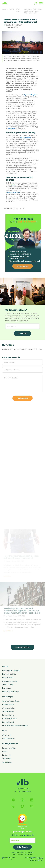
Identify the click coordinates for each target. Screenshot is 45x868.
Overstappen (7, 758)
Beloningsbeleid (8, 722)
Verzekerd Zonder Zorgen (11, 701)
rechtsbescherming (13, 192)
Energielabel (7, 688)
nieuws (11, 9)
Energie (5, 666)
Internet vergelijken (9, 748)
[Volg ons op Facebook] (13, 800)
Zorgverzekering (8, 715)
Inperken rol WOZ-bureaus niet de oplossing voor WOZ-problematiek (33, 11)
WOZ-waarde (19, 10)
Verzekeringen (8, 697)
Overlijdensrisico (8, 712)
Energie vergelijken (9, 674)
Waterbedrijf (7, 735)
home (4, 9)
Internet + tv (7, 755)
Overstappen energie (10, 681)
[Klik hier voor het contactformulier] (32, 806)
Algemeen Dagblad (30, 95)
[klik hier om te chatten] (22, 806)
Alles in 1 (5, 752)
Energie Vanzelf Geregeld (11, 670)
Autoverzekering (8, 704)
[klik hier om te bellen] (13, 806)
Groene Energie (8, 684)
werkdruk (11, 129)
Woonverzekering (8, 708)
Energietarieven (8, 677)
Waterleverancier (8, 738)
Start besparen (22, 266)
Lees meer (7, 524)
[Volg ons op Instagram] (22, 800)
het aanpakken (25, 138)
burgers (12, 185)
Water (4, 731)
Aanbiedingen (7, 762)
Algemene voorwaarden (9, 857)
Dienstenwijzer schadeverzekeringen (15, 725)
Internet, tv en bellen (10, 744)
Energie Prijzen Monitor (11, 692)
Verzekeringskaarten (10, 718)
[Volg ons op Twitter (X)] (32, 800)
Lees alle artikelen (22, 647)
